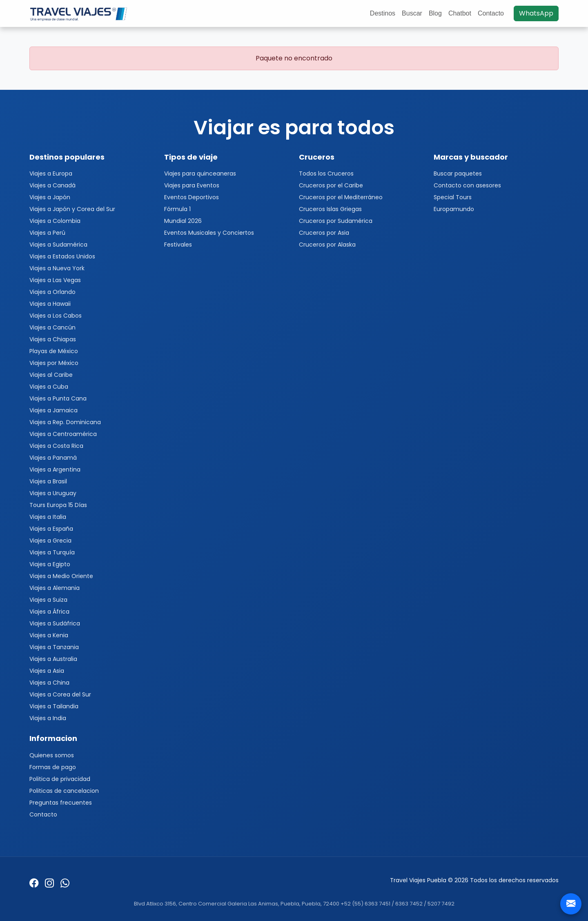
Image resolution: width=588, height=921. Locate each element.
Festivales (178, 245)
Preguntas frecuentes (61, 803)
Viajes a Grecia (50, 541)
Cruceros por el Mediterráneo (341, 197)
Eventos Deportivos (192, 197)
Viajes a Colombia (55, 221)
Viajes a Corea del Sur (60, 694)
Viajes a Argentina (55, 469)
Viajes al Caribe (51, 375)
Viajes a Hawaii (50, 304)
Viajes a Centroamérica (63, 434)
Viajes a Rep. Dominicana (65, 422)
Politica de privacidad (60, 779)
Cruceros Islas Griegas (330, 209)
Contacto (491, 13)
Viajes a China (49, 683)
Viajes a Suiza (48, 600)
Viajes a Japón (50, 197)
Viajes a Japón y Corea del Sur (72, 209)
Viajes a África (49, 612)
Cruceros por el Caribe (331, 185)
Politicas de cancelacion (64, 791)
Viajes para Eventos (192, 185)
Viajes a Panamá (53, 458)
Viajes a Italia (48, 517)
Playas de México (54, 351)
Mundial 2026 (183, 221)
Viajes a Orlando (52, 292)
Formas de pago (53, 767)
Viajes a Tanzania (54, 647)
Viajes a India (48, 718)
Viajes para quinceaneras (200, 174)
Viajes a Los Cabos (56, 316)
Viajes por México (54, 363)
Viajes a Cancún (52, 327)
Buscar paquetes (458, 174)
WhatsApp (536, 13)
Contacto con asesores (467, 185)
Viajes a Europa (51, 174)
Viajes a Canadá (52, 185)
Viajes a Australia (53, 659)
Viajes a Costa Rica (56, 446)
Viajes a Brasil (48, 481)
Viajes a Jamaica (53, 410)
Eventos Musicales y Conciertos (209, 233)
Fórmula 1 (177, 209)
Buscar (412, 13)
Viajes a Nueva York (57, 268)
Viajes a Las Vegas (55, 280)
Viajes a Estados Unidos (62, 256)
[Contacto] (571, 904)
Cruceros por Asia (324, 233)
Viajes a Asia (47, 671)
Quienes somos (52, 755)
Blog (435, 13)
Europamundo (454, 209)
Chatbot (460, 13)
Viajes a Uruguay (53, 493)
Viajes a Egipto (50, 564)
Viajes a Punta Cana (58, 398)
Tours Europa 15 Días (58, 505)
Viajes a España (51, 529)
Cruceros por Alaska (327, 245)
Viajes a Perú (47, 233)
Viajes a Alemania (55, 588)
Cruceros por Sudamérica (336, 221)
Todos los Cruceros (326, 174)
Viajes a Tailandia (54, 706)
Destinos (383, 13)
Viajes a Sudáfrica (55, 623)
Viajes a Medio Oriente (61, 576)
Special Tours (453, 197)
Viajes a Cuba (49, 387)
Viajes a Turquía (52, 552)
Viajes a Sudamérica (58, 245)
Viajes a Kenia (49, 635)
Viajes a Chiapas (53, 339)
